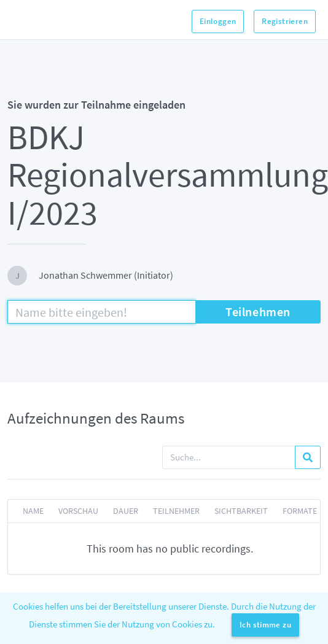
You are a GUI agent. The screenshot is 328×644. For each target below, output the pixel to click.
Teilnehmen (258, 312)
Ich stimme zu (265, 625)
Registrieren (285, 21)
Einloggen (218, 21)
